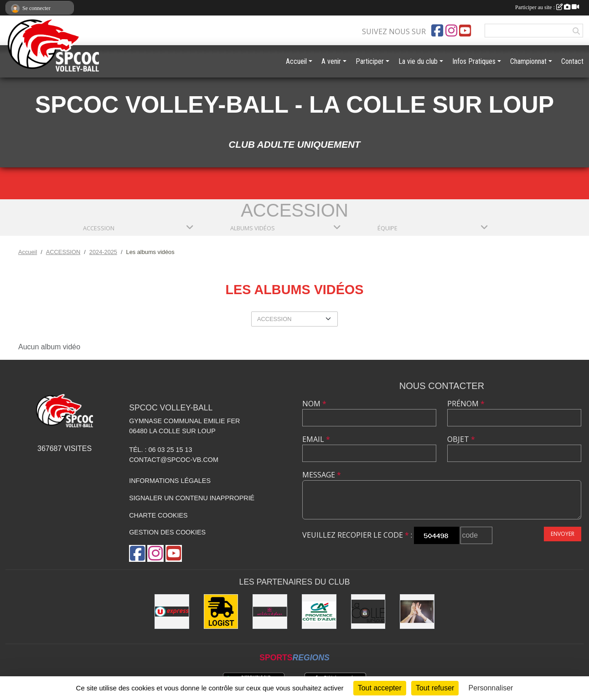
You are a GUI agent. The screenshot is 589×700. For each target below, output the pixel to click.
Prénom (466, 404)
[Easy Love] (270, 612)
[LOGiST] (221, 612)
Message (322, 475)
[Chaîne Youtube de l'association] (465, 31)
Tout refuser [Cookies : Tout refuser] (435, 688)
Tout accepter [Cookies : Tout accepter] (380, 688)
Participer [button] (370, 61)
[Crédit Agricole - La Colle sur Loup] (319, 612)
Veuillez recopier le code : (357, 535)
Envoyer (563, 534)
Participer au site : (547, 7)
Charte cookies (158, 515)
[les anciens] (417, 612)
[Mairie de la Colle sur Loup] (368, 612)
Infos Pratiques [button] (474, 61)
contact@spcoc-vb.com (174, 460)
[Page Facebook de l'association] (437, 31)
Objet (461, 439)
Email (316, 439)
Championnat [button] (528, 61)
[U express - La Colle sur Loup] (172, 612)
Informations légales (170, 481)
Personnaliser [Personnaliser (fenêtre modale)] (491, 688)
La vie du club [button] (418, 61)
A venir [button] (331, 61)
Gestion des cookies (167, 532)
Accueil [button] (296, 61)
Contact (572, 61)
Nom (314, 404)
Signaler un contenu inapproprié (192, 498)
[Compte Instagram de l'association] (451, 31)
